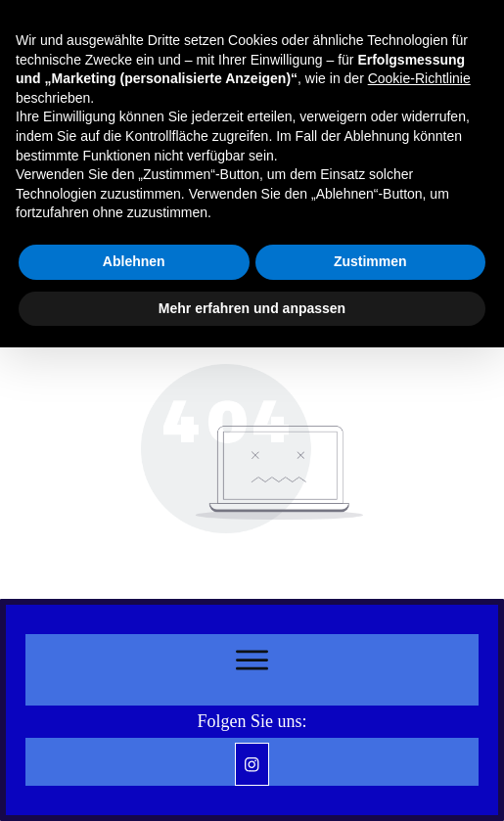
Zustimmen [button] (370, 261)
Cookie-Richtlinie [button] (419, 78)
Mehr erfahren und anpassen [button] (252, 308)
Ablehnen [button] (134, 261)
